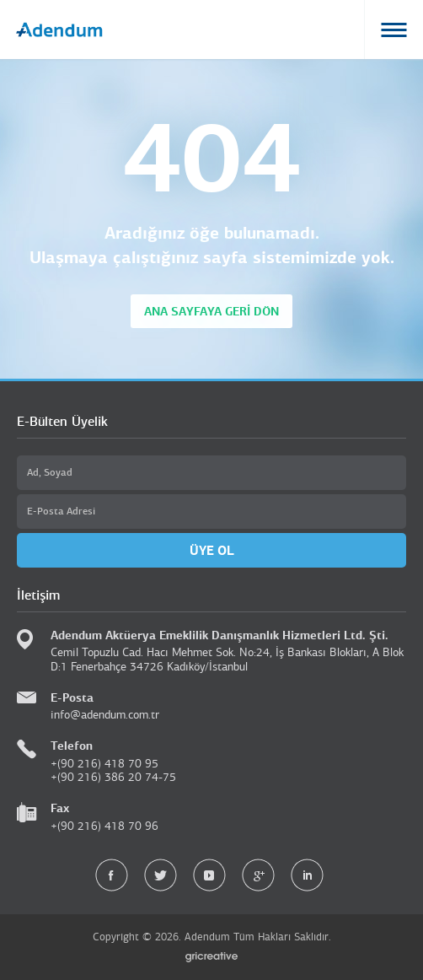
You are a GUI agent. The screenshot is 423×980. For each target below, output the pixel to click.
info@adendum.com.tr (105, 715)
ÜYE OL (212, 550)
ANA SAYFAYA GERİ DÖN (211, 311)
